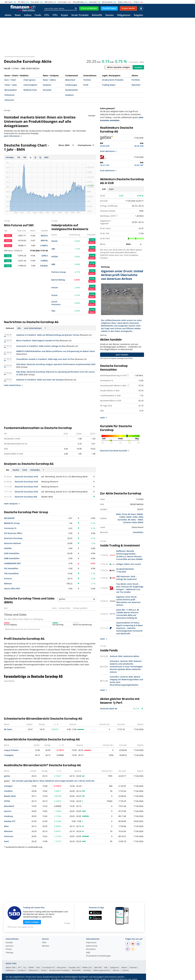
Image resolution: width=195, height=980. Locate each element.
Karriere (9, 946)
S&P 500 (98, 967)
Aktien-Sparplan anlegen (118, 67)
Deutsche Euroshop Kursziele (115, 451)
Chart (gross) (29, 80)
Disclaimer (91, 949)
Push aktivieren (108, 151)
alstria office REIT (12, 589)
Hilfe (44, 943)
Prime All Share (129, 514)
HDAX (129, 517)
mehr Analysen (12, 504)
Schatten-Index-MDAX (133, 522)
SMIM (31, 967)
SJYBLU (45, 256)
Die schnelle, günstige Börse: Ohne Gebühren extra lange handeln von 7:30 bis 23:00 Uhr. (50, 781)
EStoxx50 (76, 2)
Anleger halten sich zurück (129, 564)
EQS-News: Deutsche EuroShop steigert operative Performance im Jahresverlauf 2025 (56, 364)
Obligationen (124, 15)
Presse (9, 949)
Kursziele (47, 90)
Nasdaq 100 (74, 967)
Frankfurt (8, 791)
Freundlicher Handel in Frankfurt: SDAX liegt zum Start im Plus (45, 359)
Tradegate (9, 755)
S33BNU (44, 261)
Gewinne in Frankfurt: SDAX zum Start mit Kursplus (40, 380)
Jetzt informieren (13, 136)
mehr (111, 189)
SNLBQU (44, 266)
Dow (32, 2)
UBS (53, 249)
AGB (88, 953)
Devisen (110, 15)
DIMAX (140, 514)
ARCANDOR (9, 518)
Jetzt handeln (122, 355)
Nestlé (54, 241)
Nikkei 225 (87, 967)
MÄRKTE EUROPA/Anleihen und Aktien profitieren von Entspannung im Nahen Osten (56, 351)
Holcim (55, 288)
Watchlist (136, 85)
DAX (46, 2)
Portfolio (136, 80)
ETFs (47, 15)
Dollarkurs (10, 970)
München (8, 831)
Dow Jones (61, 967)
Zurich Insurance (56, 303)
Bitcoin (105, 2)
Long (92, 240)
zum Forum (9, 681)
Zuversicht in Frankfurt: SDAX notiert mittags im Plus (41, 346)
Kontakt (9, 943)
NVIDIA (55, 257)
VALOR (7, 68)
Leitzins (125, 970)
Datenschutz (92, 946)
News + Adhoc (49, 80)
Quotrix (8, 811)
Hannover (9, 836)
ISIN (23, 68)
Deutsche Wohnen (13, 543)
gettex (7, 776)
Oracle (54, 295)
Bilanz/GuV (70, 80)
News (18, 15)
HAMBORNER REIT (12, 563)
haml (6, 841)
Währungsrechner (102, 970)
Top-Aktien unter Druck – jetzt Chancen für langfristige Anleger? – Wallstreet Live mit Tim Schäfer (130, 588)
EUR (104, 189)
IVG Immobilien (11, 568)
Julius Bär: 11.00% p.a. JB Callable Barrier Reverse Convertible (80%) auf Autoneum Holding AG (128, 614)
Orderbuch (10, 95)
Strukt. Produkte (80, 15)
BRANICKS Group (12, 523)
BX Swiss (8, 729)
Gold (91, 2)
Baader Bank (10, 796)
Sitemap (9, 953)
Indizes (28, 15)
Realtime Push (30, 90)
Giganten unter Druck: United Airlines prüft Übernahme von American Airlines (128, 601)
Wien (6, 826)
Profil (86, 85)
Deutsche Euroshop (13, 538)
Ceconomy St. (10, 528)
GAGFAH (8, 548)
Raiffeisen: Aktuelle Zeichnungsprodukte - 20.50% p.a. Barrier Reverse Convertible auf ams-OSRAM (129, 555)
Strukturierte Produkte (113, 80)
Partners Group (59, 272)
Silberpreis (33, 970)
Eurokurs (22, 970)
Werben (46, 946)
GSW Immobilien (12, 553)
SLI (25, 967)
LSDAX (122, 517)
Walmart (8, 584)
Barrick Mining (58, 280)
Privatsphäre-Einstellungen (98, 956)
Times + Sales (11, 85)
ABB (53, 264)
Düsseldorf (9, 806)
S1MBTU (44, 246)
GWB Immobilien (12, 558)
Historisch (9, 100)
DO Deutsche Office (13, 533)
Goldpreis (114, 967)
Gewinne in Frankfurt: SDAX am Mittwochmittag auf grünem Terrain (48, 335)
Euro (60, 2)
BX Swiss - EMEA (135, 520)
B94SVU (44, 236)
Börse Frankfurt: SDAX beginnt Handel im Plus (38, 341)
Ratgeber (138, 15)
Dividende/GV (72, 90)
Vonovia (8, 578)
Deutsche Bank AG (109, 709)
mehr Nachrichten (13, 385)
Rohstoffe (97, 15)
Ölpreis (116, 970)
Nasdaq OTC (10, 821)
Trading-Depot (109, 85)
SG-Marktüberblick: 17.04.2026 (125, 570)
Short (92, 243)
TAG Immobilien (11, 573)
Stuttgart (8, 786)
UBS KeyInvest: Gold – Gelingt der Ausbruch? (127, 578)
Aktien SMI (11, 967)
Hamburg (8, 816)
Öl (134, 2)
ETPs (55, 15)
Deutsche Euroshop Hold (26, 477)
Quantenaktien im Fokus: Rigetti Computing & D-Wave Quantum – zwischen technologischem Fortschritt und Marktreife (130, 628)
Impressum (91, 943)
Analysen (47, 85)
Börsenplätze (11, 90)
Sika (53, 311)
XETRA (7, 801)
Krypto (64, 15)
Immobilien (138, 532)
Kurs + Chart (10, 80)
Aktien (8, 15)
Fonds (38, 15)
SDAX (118, 514)
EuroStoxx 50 (48, 967)
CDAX (135, 517)
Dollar (120, 2)
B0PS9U (44, 240)
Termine (87, 80)
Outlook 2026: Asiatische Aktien (124, 656)
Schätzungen (71, 85)
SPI (19, 2)
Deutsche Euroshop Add (26, 497)
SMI (6, 2)
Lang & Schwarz (11, 750)
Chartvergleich (30, 85)
